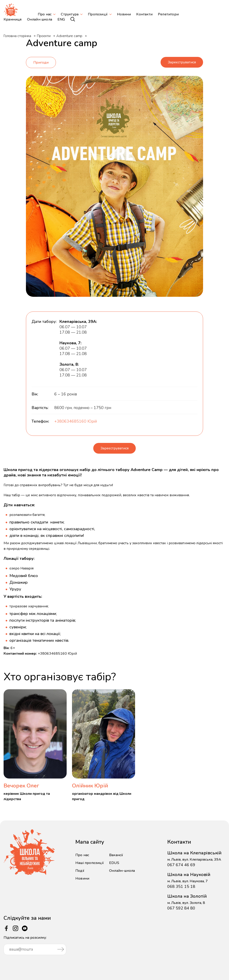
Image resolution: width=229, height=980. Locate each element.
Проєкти (44, 36)
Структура (70, 14)
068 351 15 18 (181, 885)
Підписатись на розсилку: (35, 943)
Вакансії (116, 853)
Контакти (144, 14)
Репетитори (168, 14)
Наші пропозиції (90, 861)
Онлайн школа (40, 19)
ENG (61, 19)
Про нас (45, 14)
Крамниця (13, 19)
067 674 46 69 (181, 863)
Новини (124, 14)
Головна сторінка (17, 36)
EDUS (114, 861)
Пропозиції (98, 14)
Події (80, 869)
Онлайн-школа (122, 869)
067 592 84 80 (181, 906)
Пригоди (41, 61)
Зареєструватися (182, 61)
